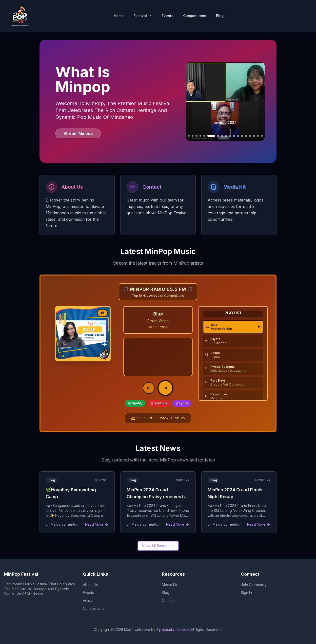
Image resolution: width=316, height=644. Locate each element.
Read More (97, 524)
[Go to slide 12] (234, 136)
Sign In (246, 593)
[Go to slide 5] (200, 136)
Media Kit (169, 585)
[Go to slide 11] (230, 136)
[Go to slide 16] (250, 136)
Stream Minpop (78, 133)
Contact (168, 600)
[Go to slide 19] (262, 136)
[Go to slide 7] (211, 136)
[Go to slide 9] (222, 136)
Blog (220, 16)
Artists (88, 600)
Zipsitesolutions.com (173, 630)
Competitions (195, 16)
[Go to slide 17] (254, 136)
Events (168, 16)
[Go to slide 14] (242, 136)
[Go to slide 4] (197, 136)
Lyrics (182, 403)
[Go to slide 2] (189, 136)
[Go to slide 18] (258, 136)
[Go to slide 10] (226, 136)
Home (119, 16)
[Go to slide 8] (218, 136)
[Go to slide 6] (204, 136)
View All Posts (158, 546)
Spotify (135, 403)
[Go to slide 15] (246, 136)
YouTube (159, 403)
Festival (143, 16)
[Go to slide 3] (193, 136)
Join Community (254, 585)
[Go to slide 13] (238, 136)
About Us (90, 585)
